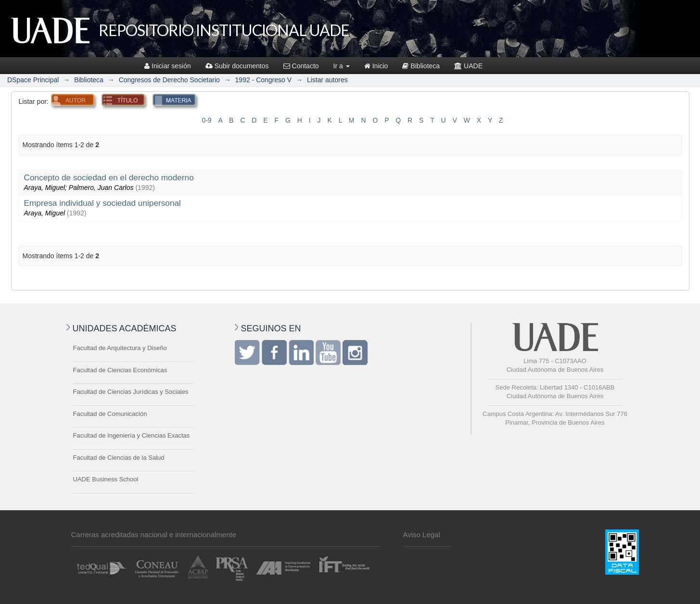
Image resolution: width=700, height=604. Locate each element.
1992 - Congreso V (264, 80)
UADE (468, 66)
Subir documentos (237, 66)
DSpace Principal (33, 80)
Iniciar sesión (168, 66)
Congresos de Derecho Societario (169, 80)
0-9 (206, 120)
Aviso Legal (422, 535)
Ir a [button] (342, 66)
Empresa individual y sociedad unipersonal (102, 203)
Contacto (301, 66)
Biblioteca (421, 66)
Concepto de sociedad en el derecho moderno (109, 177)
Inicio (376, 66)
